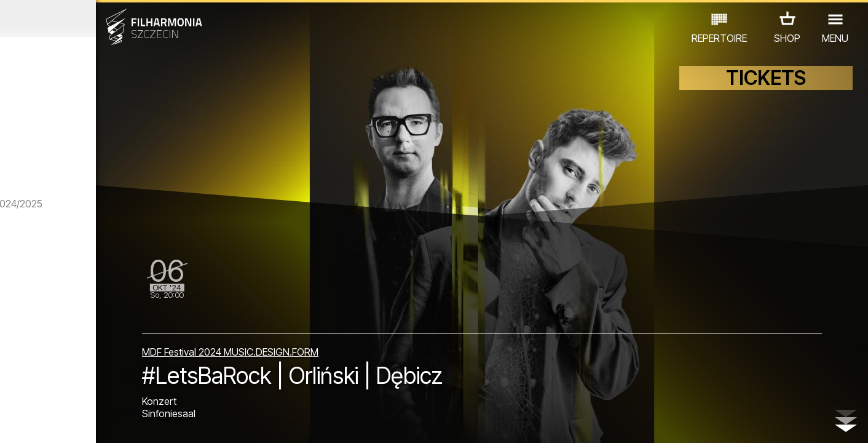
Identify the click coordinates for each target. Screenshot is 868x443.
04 (66, 422)
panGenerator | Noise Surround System (130, 165)
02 (30, 422)
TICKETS (766, 91)
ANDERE (110, 389)
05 (83, 422)
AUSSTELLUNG (159, 372)
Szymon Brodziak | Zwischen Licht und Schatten (125, 257)
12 (206, 422)
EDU (103, 372)
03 (48, 422)
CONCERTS (53, 372)
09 (154, 422)
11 (189, 422)
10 (171, 422)
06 (101, 422)
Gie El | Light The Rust (131, 331)
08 (136, 422)
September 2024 (113, 18)
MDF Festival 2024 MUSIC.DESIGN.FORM (353, 338)
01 (13, 422)
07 (118, 422)
